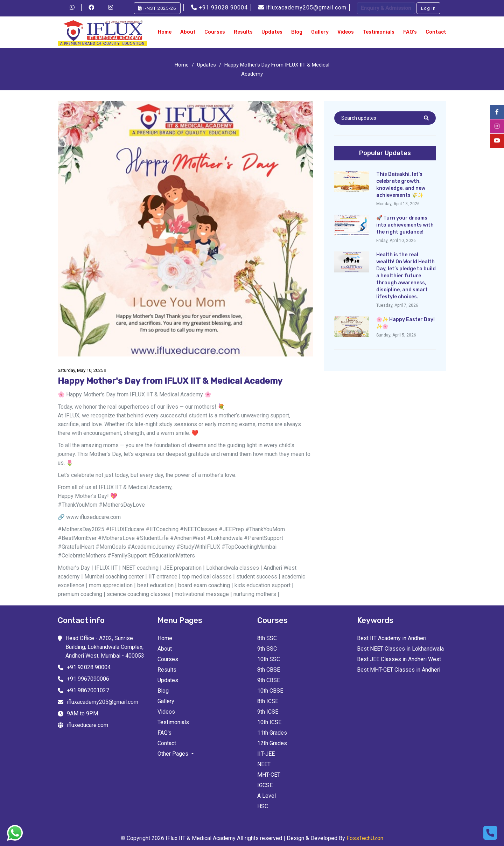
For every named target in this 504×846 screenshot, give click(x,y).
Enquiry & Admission (386, 8)
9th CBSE (269, 680)
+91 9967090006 (88, 679)
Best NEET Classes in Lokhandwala (400, 649)
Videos (346, 32)
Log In (428, 8)
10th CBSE (270, 691)
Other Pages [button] (174, 754)
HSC (263, 806)
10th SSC (269, 659)
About (188, 32)
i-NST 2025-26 (157, 8)
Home (165, 32)
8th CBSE (269, 670)
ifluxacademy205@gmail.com (303, 8)
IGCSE (265, 785)
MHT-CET (269, 775)
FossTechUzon (365, 838)
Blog (297, 32)
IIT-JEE (266, 754)
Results (243, 32)
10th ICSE (269, 722)
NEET (264, 764)
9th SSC (267, 649)
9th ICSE (268, 712)
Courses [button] (215, 32)
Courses (168, 659)
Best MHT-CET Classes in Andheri (399, 670)
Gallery (320, 32)
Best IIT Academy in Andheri (392, 638)
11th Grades (272, 733)
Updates (272, 32)
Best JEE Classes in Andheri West (399, 659)
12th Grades (272, 743)
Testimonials (379, 32)
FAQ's (410, 32)
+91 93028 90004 (220, 8)
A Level (267, 796)
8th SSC (267, 638)
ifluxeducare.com (87, 725)
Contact (436, 32)
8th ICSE (268, 701)
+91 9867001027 (88, 690)
